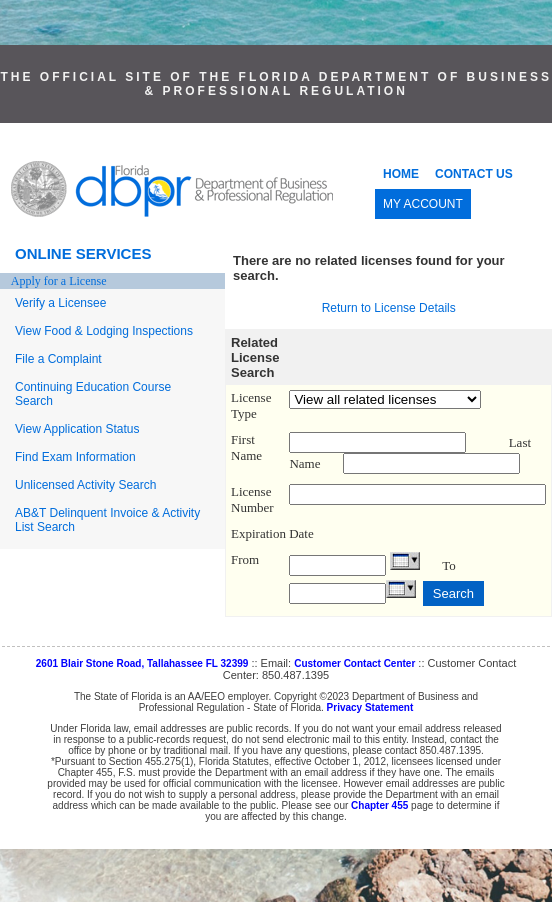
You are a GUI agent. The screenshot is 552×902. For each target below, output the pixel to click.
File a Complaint (58, 359)
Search (453, 593)
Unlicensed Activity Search (85, 485)
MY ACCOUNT (423, 204)
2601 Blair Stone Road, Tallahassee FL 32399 (142, 663)
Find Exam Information (75, 457)
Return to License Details (389, 308)
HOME (401, 174)
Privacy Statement (370, 707)
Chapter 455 (379, 805)
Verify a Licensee (60, 303)
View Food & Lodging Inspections (104, 331)
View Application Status (77, 429)
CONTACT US (474, 174)
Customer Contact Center (354, 663)
